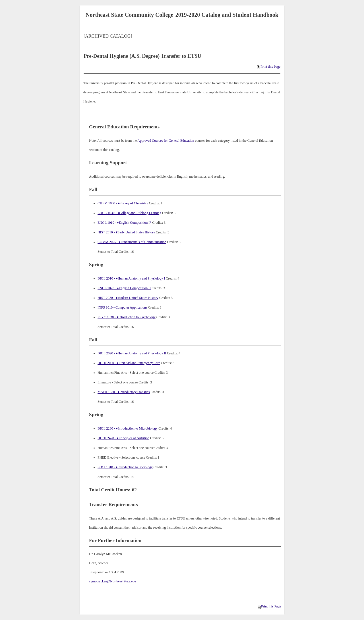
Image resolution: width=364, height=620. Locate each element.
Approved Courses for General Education (166, 141)
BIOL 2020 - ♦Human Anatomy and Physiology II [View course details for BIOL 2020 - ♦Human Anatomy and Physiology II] (132, 353)
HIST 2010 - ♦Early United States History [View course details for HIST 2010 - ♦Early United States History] (126, 232)
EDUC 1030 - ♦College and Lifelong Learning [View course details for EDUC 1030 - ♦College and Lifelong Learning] (129, 213)
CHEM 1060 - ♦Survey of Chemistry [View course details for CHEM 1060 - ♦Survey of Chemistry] (123, 203)
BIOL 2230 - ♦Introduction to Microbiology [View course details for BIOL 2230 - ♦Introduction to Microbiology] (128, 428)
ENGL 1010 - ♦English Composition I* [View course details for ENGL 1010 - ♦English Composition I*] (124, 223)
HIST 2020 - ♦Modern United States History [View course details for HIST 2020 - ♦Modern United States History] (128, 298)
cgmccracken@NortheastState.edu (112, 581)
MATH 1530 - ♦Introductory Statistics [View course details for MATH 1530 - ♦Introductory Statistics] (124, 392)
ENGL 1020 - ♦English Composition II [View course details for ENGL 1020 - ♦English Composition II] (124, 288)
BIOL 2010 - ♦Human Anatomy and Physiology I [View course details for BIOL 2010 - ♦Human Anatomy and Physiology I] (131, 278)
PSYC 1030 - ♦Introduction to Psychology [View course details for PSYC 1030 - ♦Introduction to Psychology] (127, 317)
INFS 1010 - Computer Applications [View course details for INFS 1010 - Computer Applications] (122, 307)
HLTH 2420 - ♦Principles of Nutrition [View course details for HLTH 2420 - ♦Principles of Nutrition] (123, 438)
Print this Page (269, 67)
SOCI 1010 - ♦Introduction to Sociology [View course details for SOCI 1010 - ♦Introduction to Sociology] (125, 467)
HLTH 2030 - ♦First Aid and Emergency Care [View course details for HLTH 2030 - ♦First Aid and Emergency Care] (129, 363)
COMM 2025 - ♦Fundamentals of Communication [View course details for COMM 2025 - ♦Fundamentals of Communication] (132, 242)
